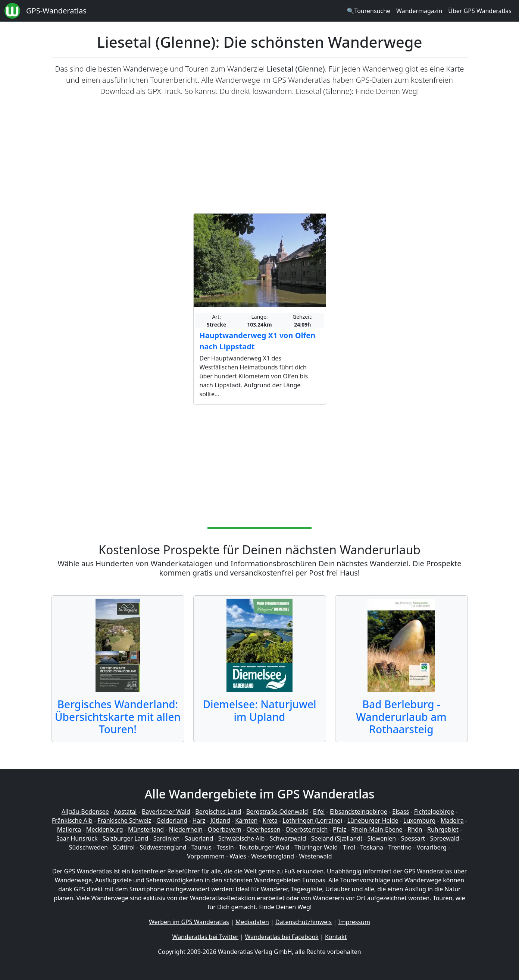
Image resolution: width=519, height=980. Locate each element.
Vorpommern (206, 856)
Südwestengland (163, 847)
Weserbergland (273, 856)
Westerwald (316, 856)
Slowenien (382, 838)
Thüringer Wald (316, 847)
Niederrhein (186, 829)
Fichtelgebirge (434, 812)
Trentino (400, 847)
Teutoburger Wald (264, 847)
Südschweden (88, 847)
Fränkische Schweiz (124, 820)
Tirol (349, 847)
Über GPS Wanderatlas (480, 11)
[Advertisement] (260, 155)
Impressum (354, 922)
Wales (238, 856)
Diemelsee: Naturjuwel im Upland (259, 710)
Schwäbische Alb (241, 838)
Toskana (372, 847)
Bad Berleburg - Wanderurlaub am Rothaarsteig (401, 717)
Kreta (270, 820)
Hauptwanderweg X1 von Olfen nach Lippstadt (258, 341)
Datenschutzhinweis (304, 922)
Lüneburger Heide (373, 820)
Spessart (413, 838)
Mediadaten (252, 922)
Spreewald (445, 838)
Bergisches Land (218, 812)
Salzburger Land (125, 838)
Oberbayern (225, 829)
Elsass (401, 812)
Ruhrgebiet (443, 829)
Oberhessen (263, 829)
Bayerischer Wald (166, 812)
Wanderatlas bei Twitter (206, 937)
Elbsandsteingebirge (359, 812)
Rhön (415, 829)
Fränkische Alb (72, 820)
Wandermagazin (419, 11)
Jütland (220, 820)
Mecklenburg (105, 829)
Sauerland (199, 838)
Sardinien (167, 838)
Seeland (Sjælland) (337, 838)
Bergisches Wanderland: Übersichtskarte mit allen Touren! (118, 717)
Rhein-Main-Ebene (377, 829)
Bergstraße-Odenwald (277, 812)
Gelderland (172, 820)
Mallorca (69, 829)
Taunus (201, 847)
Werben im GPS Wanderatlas (189, 922)
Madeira (452, 820)
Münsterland (146, 829)
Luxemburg (419, 820)
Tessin (225, 847)
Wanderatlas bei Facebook (282, 937)
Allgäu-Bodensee (85, 812)
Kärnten (246, 820)
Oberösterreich (307, 829)
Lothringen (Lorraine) (312, 820)
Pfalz (340, 829)
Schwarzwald (288, 838)
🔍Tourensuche (368, 11)
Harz (199, 820)
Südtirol (124, 847)
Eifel (319, 812)
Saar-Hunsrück (77, 838)
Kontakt (336, 937)
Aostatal (125, 812)
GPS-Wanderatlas (56, 11)
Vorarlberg (432, 847)
